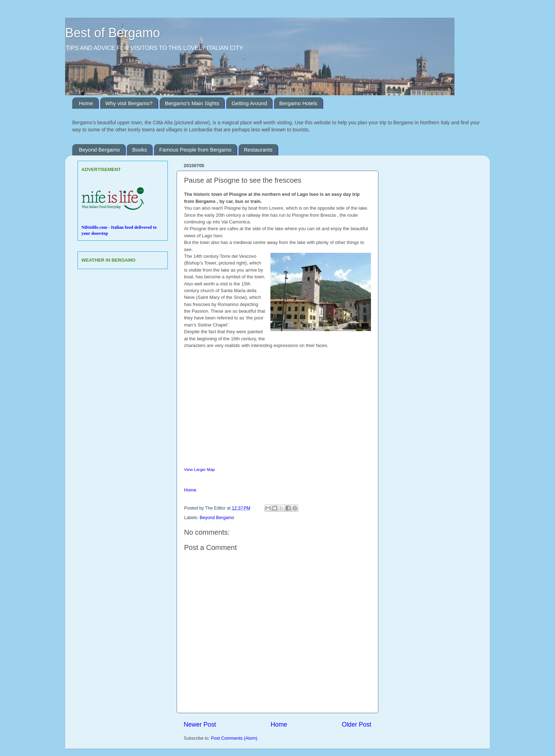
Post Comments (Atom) (234, 738)
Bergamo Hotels (298, 103)
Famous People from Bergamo (195, 150)
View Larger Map (199, 470)
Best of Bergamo (113, 33)
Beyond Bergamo (99, 150)
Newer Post (200, 724)
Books (139, 150)
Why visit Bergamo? (129, 103)
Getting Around (249, 103)
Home (86, 103)
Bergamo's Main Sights (192, 103)
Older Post (357, 724)
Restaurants (258, 150)
